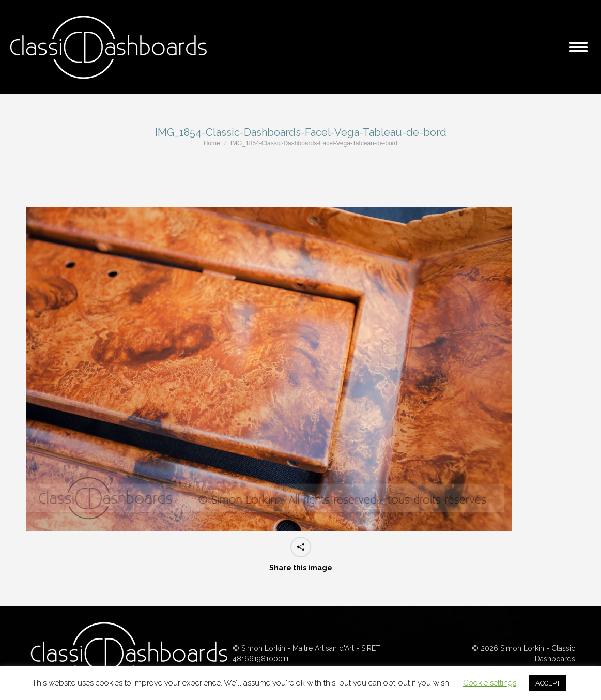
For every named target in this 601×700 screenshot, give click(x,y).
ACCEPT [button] (548, 683)
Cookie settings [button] (490, 683)
